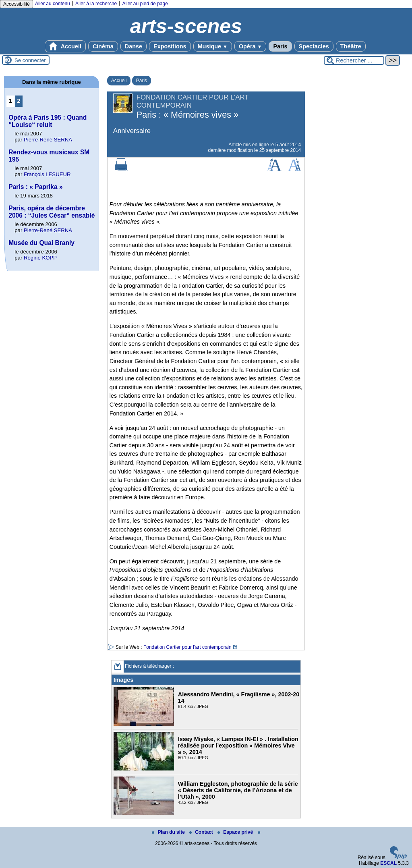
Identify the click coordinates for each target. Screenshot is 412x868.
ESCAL (388, 863)
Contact (202, 832)
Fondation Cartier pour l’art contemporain (187, 647)
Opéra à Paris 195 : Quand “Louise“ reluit (48, 121)
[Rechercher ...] (354, 60)
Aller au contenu (53, 4)
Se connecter (30, 60)
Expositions (170, 46)
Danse (134, 46)
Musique (213, 46)
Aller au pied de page (145, 4)
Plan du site (169, 832)
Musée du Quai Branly (41, 243)
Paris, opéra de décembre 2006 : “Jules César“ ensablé (52, 212)
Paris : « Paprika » (35, 187)
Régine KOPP (40, 258)
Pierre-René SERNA (48, 140)
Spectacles (314, 46)
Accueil (65, 46)
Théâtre (351, 46)
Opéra (250, 46)
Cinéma (103, 46)
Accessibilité (17, 4)
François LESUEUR (47, 174)
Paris (280, 46)
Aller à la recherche (96, 4)
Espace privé (236, 832)
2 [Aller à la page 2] (19, 101)
